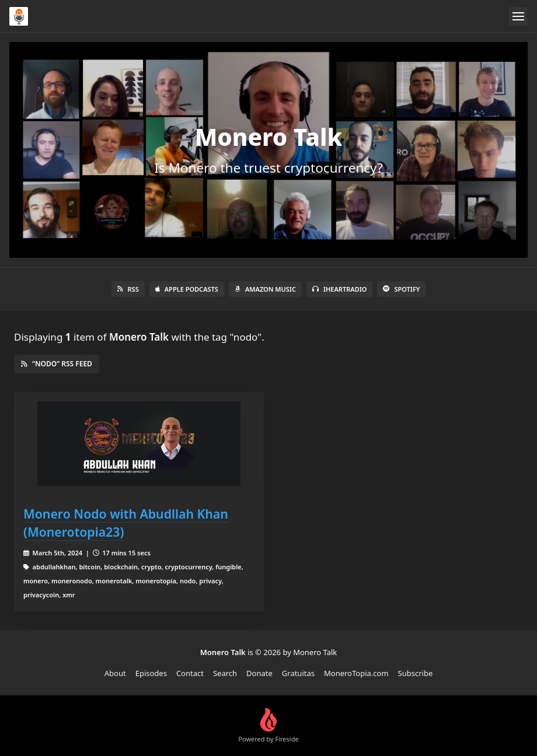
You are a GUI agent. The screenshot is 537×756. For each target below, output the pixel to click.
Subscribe (416, 673)
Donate (259, 673)
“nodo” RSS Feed (57, 364)
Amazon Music (265, 289)
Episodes (151, 673)
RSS (128, 289)
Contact (190, 673)
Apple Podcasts (187, 289)
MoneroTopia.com (356, 673)
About (115, 673)
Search (225, 673)
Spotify (401, 289)
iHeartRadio (340, 289)
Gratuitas (298, 673)
